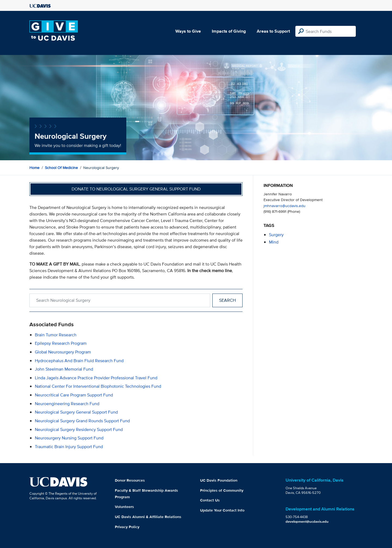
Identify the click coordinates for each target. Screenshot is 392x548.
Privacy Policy (127, 527)
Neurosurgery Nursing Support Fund (69, 438)
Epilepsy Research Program (61, 343)
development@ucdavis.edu (307, 521)
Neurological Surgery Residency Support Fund (79, 430)
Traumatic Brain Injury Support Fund (69, 447)
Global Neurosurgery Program (63, 352)
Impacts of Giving (229, 31)
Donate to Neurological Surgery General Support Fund (136, 189)
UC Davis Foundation (219, 480)
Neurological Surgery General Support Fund (76, 412)
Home (34, 168)
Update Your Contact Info (222, 510)
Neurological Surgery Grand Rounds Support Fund (82, 421)
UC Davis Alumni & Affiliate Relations (148, 517)
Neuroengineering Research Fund (67, 404)
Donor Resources (130, 480)
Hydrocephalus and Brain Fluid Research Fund (79, 361)
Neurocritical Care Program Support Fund (74, 395)
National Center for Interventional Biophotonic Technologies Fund (98, 386)
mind (274, 242)
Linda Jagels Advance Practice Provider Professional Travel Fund (96, 378)
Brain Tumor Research (56, 335)
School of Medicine (61, 168)
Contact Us (210, 500)
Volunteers (124, 507)
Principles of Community (222, 490)
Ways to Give (188, 31)
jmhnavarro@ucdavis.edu (284, 206)
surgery (276, 235)
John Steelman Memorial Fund (64, 369)
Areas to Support (273, 31)
